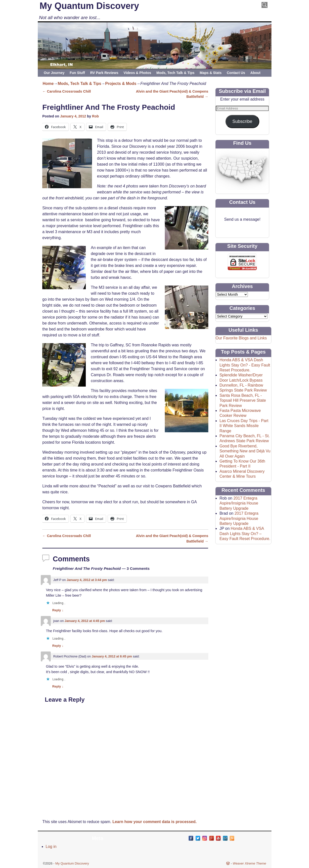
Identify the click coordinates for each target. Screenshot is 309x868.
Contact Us (236, 73)
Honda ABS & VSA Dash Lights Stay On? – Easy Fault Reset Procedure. (245, 534)
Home (48, 84)
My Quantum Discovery (89, 6)
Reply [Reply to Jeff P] (58, 610)
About (255, 73)
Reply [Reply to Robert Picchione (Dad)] (58, 686)
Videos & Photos (137, 73)
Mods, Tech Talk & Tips (175, 73)
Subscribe (242, 121)
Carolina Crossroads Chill (66, 91)
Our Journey (54, 73)
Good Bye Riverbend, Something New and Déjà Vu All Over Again (245, 451)
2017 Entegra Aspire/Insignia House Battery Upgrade (239, 503)
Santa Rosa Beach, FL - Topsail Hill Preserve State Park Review (243, 400)
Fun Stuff (77, 73)
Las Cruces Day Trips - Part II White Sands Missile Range (244, 426)
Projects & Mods (121, 84)
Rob (95, 116)
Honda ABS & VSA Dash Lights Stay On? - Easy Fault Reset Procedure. (245, 365)
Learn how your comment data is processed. (154, 822)
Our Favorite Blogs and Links (241, 338)
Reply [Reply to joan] (58, 646)
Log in (51, 847)
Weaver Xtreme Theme (249, 863)
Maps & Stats (211, 73)
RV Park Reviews (104, 73)
